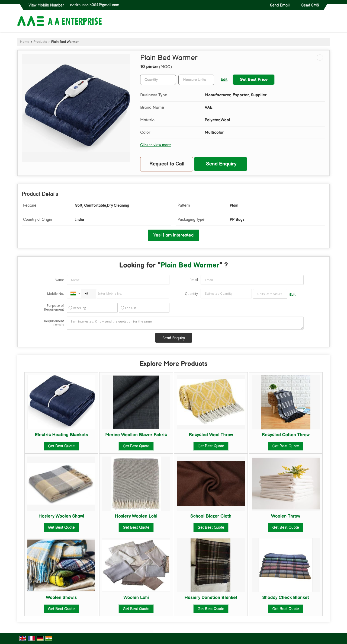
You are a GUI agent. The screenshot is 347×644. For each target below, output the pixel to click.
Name (59, 280)
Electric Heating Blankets (61, 435)
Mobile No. (56, 294)
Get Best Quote (61, 446)
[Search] (326, 22)
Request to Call (167, 164)
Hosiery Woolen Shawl (61, 516)
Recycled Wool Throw (211, 435)
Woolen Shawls (61, 598)
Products (40, 42)
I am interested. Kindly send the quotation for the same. (185, 323)
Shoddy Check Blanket (286, 598)
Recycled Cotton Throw (286, 435)
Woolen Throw (286, 516)
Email (194, 280)
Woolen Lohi (136, 598)
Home (25, 42)
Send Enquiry (221, 164)
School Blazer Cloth (211, 516)
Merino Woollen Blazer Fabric (136, 435)
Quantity (191, 294)
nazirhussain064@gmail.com (95, 5)
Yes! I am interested (174, 235)
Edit (224, 80)
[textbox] (196, 80)
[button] (46, 5)
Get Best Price (254, 80)
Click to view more (155, 145)
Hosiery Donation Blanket (211, 598)
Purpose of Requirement (54, 308)
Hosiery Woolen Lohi (136, 516)
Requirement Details (54, 323)
